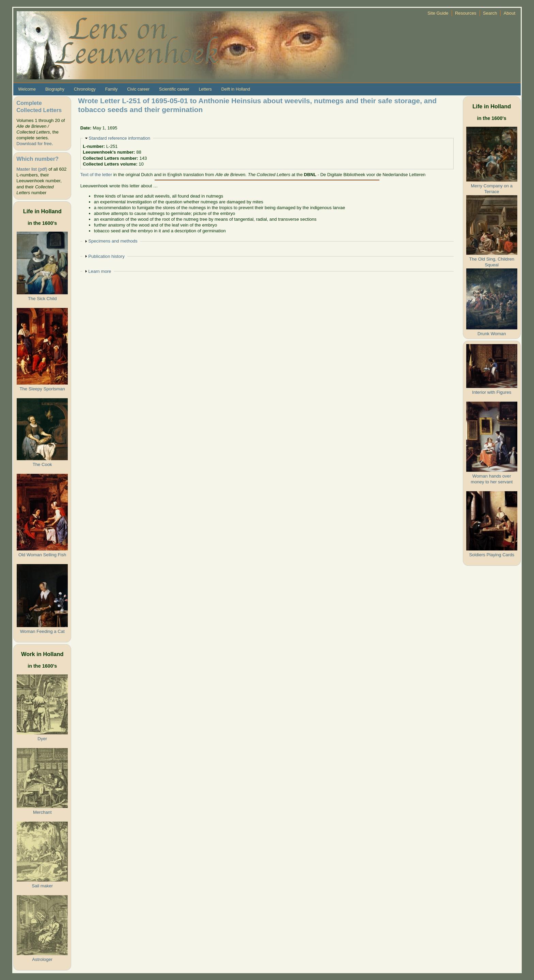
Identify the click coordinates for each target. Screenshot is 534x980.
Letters (205, 89)
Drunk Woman (492, 334)
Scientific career (174, 89)
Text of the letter (96, 175)
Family (112, 89)
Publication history (106, 256)
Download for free (34, 144)
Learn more (100, 271)
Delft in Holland (236, 89)
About (509, 13)
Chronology (85, 89)
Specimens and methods (113, 241)
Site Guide (438, 13)
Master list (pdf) (32, 169)
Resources (466, 13)
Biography (55, 89)
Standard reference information (119, 138)
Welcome (27, 89)
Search (490, 13)
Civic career (138, 89)
